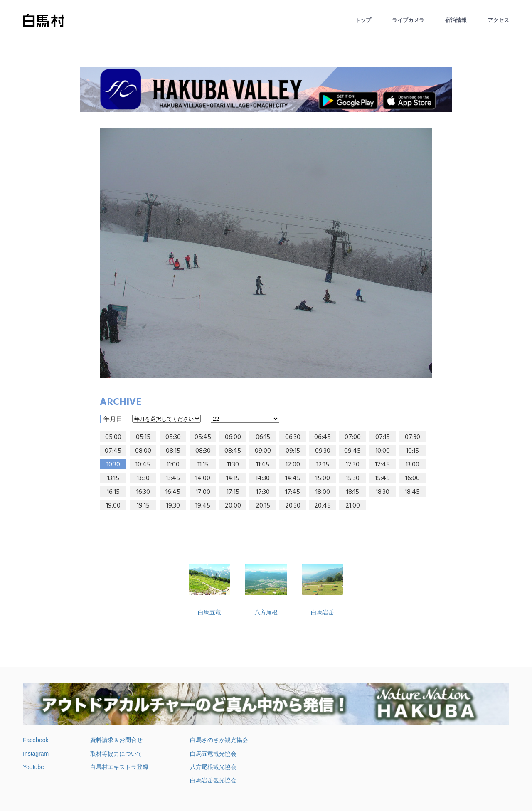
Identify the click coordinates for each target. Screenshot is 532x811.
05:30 (173, 437)
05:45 (203, 437)
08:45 (233, 451)
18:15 (353, 492)
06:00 (233, 437)
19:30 (173, 506)
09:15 (293, 451)
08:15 (173, 451)
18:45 (412, 492)
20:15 (263, 506)
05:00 (113, 437)
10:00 (383, 451)
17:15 (233, 492)
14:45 (293, 478)
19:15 (143, 506)
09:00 (263, 451)
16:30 (143, 492)
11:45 (263, 465)
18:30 (383, 492)
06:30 (293, 437)
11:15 (203, 465)
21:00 (353, 506)
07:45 (113, 451)
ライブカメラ (408, 20)
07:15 (383, 437)
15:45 (382, 478)
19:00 (113, 506)
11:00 (173, 465)
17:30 (263, 492)
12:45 (382, 465)
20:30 (293, 506)
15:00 (323, 478)
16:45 (173, 492)
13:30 (143, 478)
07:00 (353, 437)
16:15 (113, 492)
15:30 (353, 478)
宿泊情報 (456, 20)
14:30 (263, 478)
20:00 (233, 506)
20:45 (323, 506)
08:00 (143, 451)
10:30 (113, 465)
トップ (363, 20)
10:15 (413, 451)
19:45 (203, 506)
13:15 (113, 478)
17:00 (203, 492)
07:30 (413, 437)
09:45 (352, 451)
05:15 (143, 437)
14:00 (203, 478)
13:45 (173, 478)
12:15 (323, 465)
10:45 (143, 465)
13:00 (413, 465)
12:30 (353, 465)
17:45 (293, 492)
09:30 (323, 451)
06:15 (263, 437)
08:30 (203, 451)
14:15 (233, 478)
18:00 (323, 492)
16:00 (413, 478)
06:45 (323, 437)
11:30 (233, 465)
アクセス (498, 20)
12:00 (293, 465)
